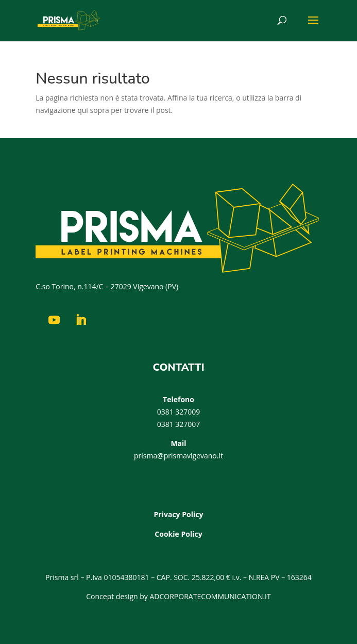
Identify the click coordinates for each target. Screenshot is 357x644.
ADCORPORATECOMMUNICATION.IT (210, 596)
